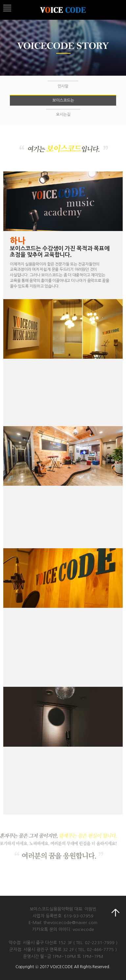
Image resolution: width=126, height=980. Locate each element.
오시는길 (63, 115)
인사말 (63, 86)
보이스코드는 (63, 100)
